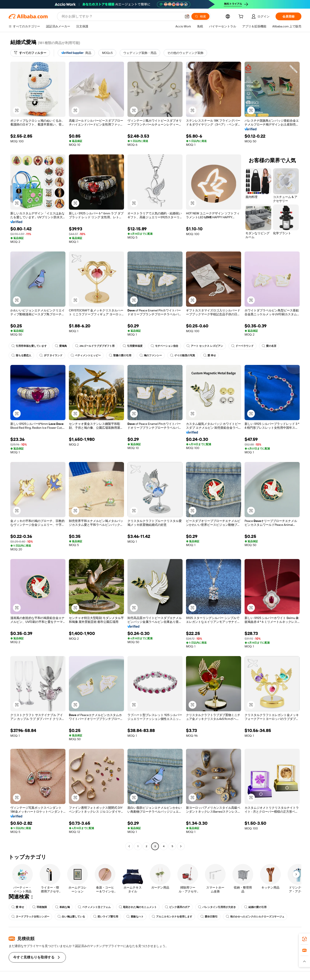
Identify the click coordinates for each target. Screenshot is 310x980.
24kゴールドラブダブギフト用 (95, 346)
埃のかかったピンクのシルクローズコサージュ (255, 917)
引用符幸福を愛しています (29, 346)
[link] (304, 939)
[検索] (200, 16)
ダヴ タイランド (51, 355)
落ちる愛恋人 (21, 355)
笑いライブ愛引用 (106, 917)
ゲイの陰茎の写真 (183, 355)
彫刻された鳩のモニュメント (138, 907)
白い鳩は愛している (71, 917)
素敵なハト (135, 917)
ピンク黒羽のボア (177, 907)
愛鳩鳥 (61, 346)
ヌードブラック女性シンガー (30, 917)
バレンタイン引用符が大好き (217, 907)
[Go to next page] (181, 846)
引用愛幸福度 (133, 346)
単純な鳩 (62, 907)
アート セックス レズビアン (205, 346)
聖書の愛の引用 (120, 355)
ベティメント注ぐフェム (94, 907)
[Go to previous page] (129, 846)
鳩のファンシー (151, 355)
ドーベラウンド (242, 346)
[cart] (242, 17)
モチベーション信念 (164, 346)
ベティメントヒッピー (86, 355)
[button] (187, 16)
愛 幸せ (210, 355)
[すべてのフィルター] (30, 53)
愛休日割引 (209, 917)
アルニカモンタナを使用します (172, 917)
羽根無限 (40, 907)
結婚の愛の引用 (255, 907)
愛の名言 (269, 346)
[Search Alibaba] (121, 16)
